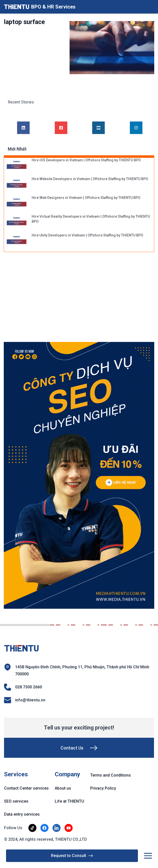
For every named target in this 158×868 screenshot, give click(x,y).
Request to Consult (72, 856)
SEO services (16, 801)
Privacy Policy (103, 788)
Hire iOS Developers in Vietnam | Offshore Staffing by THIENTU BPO (86, 160)
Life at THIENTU (69, 801)
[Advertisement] (44, 300)
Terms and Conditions (111, 775)
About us (63, 788)
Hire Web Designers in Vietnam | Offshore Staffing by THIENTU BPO (86, 198)
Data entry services (22, 814)
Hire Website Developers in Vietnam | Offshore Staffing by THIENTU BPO (90, 179)
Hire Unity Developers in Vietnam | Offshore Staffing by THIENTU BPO (87, 235)
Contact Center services (26, 788)
